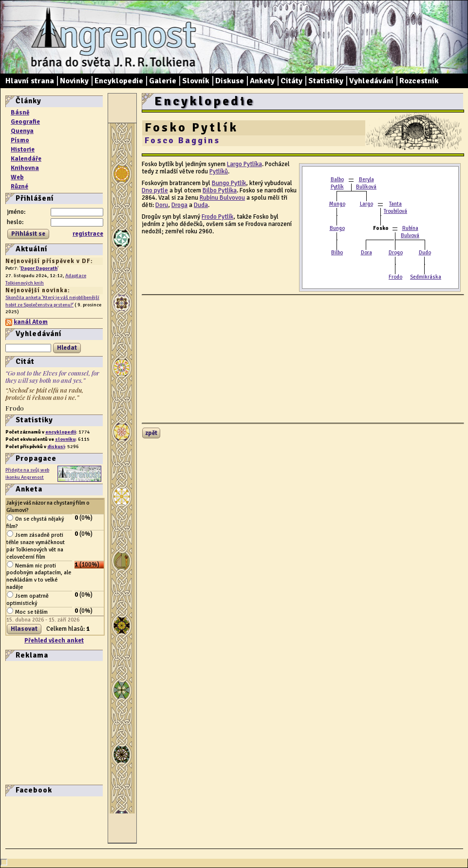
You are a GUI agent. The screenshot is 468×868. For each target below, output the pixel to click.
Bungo (337, 228)
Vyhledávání (371, 81)
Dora (366, 253)
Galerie (163, 81)
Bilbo (337, 253)
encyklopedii (61, 432)
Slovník (196, 81)
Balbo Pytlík (337, 183)
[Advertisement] (35, 722)
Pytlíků (219, 171)
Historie (23, 150)
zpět (151, 433)
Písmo (20, 140)
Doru (162, 205)
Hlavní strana (30, 81)
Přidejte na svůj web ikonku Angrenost (27, 473)
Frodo (395, 277)
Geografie (25, 122)
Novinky (74, 81)
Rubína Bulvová (410, 232)
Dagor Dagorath (39, 268)
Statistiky (326, 81)
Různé (19, 187)
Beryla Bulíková (366, 183)
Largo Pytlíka (244, 164)
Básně (20, 113)
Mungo (337, 204)
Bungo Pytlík (229, 183)
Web (17, 177)
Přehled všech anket (54, 641)
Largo (366, 204)
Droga (179, 205)
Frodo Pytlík (217, 217)
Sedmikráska (426, 277)
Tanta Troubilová (395, 208)
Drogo (396, 253)
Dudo (425, 253)
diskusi (56, 446)
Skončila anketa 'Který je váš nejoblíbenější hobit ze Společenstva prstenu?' (52, 301)
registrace (88, 234)
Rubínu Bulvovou (222, 198)
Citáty (291, 81)
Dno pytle (155, 190)
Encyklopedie (119, 81)
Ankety (262, 81)
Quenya (22, 131)
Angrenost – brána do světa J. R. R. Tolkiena (110, 37)
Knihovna (25, 168)
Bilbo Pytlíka (220, 190)
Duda (201, 205)
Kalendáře (26, 159)
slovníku (65, 439)
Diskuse (230, 81)
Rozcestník (419, 81)
